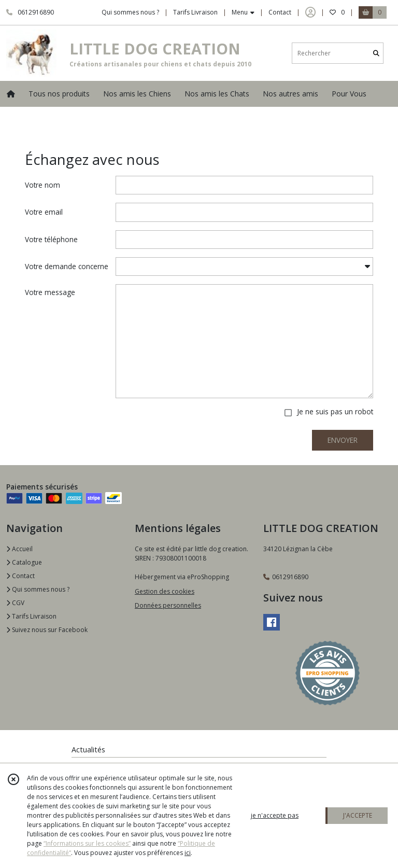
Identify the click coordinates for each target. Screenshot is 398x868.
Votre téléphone (51, 239)
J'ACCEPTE (358, 815)
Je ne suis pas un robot (335, 411)
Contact (280, 12)
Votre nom (42, 185)
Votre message (50, 292)
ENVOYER (343, 440)
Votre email (44, 212)
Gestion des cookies (165, 591)
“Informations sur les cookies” (87, 843)
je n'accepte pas (275, 815)
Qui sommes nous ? (38, 589)
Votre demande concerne (67, 266)
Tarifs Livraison (31, 616)
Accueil (19, 549)
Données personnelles (168, 605)
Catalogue (24, 562)
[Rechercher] (376, 53)
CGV (15, 603)
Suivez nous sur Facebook (47, 630)
